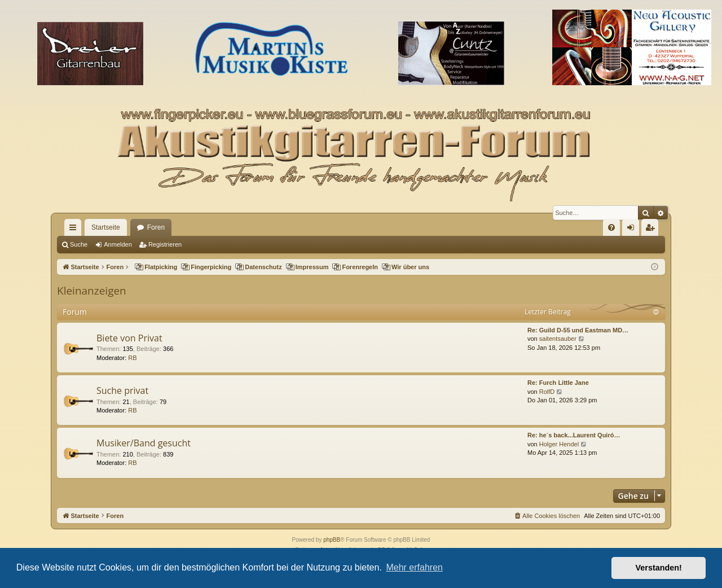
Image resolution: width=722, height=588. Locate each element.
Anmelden (118, 244)
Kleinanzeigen (92, 291)
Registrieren (165, 244)
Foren (156, 227)
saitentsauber (558, 339)
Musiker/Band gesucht (144, 443)
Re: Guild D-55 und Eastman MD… (578, 330)
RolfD (547, 392)
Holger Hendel (559, 444)
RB (132, 358)
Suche (79, 244)
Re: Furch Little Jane (558, 383)
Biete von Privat (129, 338)
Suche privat (122, 390)
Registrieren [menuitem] (652, 230)
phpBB (332, 540)
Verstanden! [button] (659, 568)
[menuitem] (611, 227)
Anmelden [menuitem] (633, 230)
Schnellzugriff (75, 230)
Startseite (106, 227)
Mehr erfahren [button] (414, 567)
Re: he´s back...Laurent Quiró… (574, 435)
